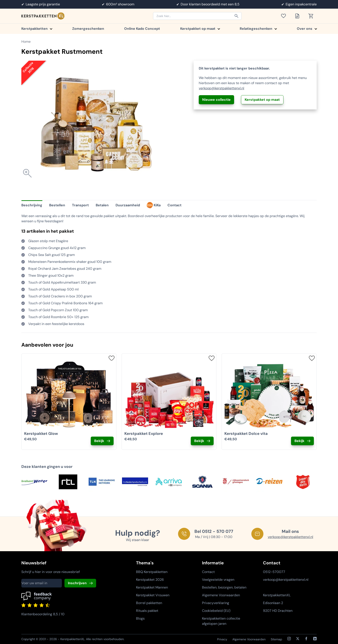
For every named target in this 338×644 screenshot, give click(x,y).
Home (26, 42)
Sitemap (276, 639)
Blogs (140, 618)
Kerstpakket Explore (144, 434)
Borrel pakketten (149, 603)
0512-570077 (274, 572)
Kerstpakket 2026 (150, 580)
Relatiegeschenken (258, 29)
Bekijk (99, 441)
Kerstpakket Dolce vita (246, 434)
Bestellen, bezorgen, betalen (224, 587)
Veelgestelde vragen (218, 580)
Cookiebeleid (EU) (216, 611)
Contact (208, 572)
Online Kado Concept (142, 29)
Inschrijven (77, 583)
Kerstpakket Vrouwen (153, 595)
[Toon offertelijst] (299, 16)
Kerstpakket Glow (41, 434)
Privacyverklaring (216, 603)
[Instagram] (289, 639)
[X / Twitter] (298, 639)
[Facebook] (306, 639)
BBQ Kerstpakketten (152, 572)
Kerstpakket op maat (200, 29)
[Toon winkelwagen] (312, 16)
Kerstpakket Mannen (152, 587)
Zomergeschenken (88, 29)
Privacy (222, 639)
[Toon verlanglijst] (285, 16)
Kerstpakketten (37, 29)
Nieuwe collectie (216, 100)
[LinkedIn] (315, 639)
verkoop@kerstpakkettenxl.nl (221, 88)
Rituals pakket (147, 611)
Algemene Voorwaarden (221, 595)
